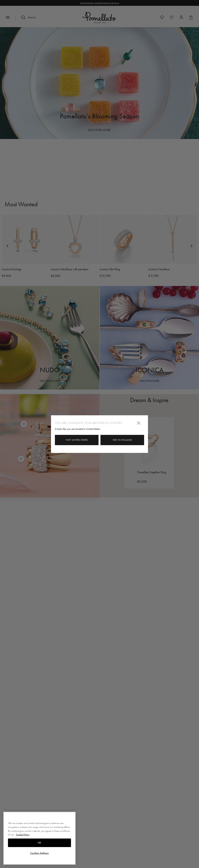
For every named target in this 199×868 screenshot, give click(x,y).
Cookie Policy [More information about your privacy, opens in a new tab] (23, 835)
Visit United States (77, 440)
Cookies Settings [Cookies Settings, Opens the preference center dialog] (40, 853)
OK (39, 843)
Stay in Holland (122, 440)
